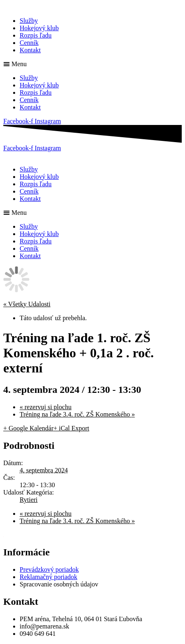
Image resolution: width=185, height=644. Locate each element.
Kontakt (30, 50)
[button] (92, 64)
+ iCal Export (71, 428)
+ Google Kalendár (28, 428)
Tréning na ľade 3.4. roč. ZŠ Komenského (77, 414)
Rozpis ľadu (36, 35)
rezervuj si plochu (46, 407)
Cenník (29, 43)
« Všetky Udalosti (27, 304)
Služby (29, 21)
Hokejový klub (39, 28)
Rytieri (29, 500)
